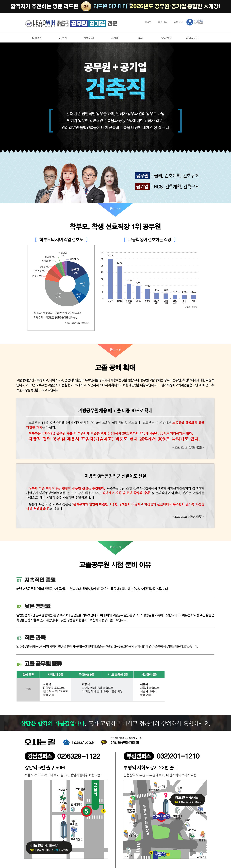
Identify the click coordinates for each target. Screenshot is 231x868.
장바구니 (179, 22)
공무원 (63, 38)
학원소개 (37, 38)
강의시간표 (192, 38)
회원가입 (163, 22)
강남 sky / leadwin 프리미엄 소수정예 (71, 23)
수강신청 (166, 38)
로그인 (148, 22)
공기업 (115, 38)
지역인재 (89, 38)
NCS (141, 38)
